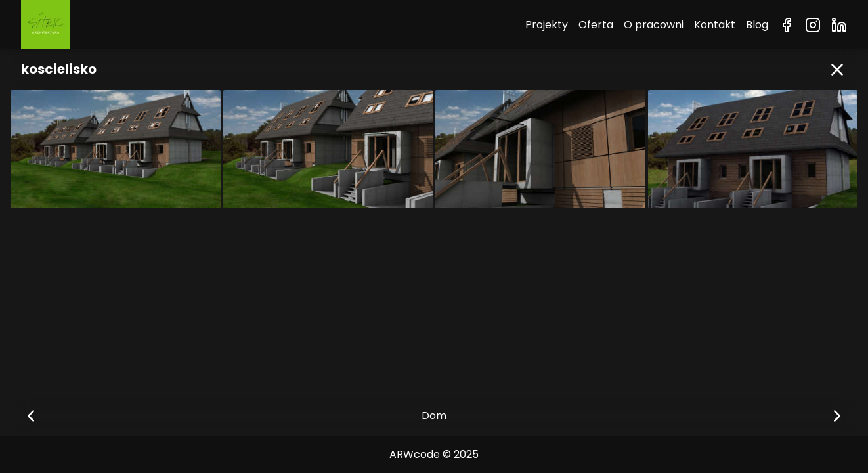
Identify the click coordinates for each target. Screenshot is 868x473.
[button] (837, 70)
